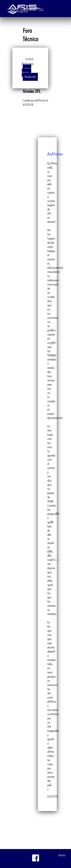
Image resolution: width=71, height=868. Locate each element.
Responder (30, 77)
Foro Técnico (22, 9)
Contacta (18, 12)
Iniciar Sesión (27, 71)
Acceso (62, 855)
